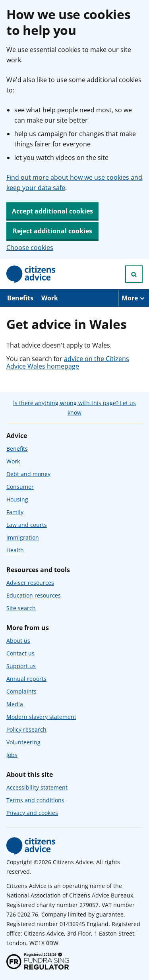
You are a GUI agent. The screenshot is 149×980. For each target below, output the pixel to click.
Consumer (20, 487)
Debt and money (28, 474)
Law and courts (27, 525)
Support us (21, 666)
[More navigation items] (134, 298)
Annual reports (26, 679)
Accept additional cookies (52, 211)
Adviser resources (30, 583)
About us (18, 641)
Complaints (21, 691)
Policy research (26, 729)
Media (15, 704)
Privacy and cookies (32, 813)
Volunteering (23, 742)
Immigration (23, 537)
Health (15, 550)
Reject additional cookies (52, 231)
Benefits (20, 298)
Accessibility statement (37, 787)
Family (15, 512)
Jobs (12, 755)
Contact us (20, 653)
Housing (17, 499)
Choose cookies (30, 248)
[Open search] (134, 274)
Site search (21, 608)
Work (50, 298)
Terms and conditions (35, 800)
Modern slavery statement (41, 717)
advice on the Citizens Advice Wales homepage (68, 362)
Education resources (34, 595)
